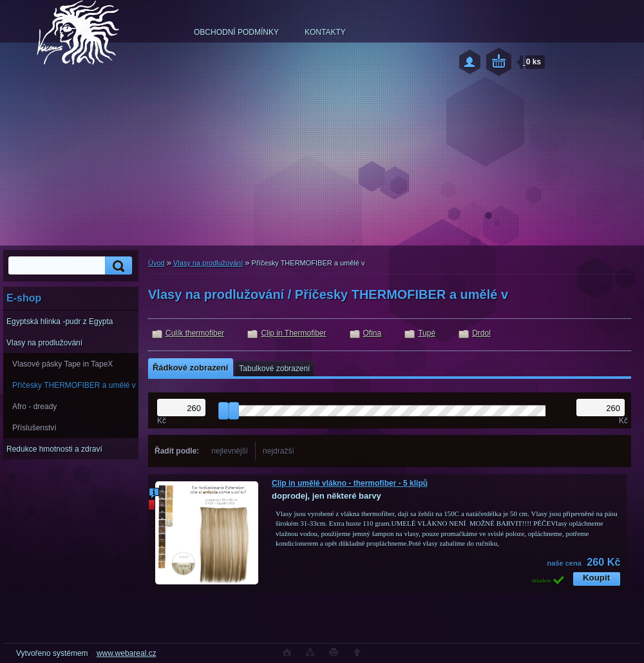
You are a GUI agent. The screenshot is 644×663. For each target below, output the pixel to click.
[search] (117, 266)
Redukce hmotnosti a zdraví (54, 449)
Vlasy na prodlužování (44, 343)
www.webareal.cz (127, 653)
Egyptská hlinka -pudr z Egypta (60, 322)
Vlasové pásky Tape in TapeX (62, 364)
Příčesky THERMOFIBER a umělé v (74, 385)
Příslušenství (34, 428)
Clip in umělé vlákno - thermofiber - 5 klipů (350, 483)
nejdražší (279, 451)
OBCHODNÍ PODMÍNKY (236, 32)
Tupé (427, 333)
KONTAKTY (325, 32)
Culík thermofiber (195, 333)
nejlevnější (230, 451)
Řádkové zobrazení (190, 368)
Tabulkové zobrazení (274, 369)
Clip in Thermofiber (293, 333)
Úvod (156, 263)
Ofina (373, 333)
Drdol (481, 333)
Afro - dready (34, 407)
